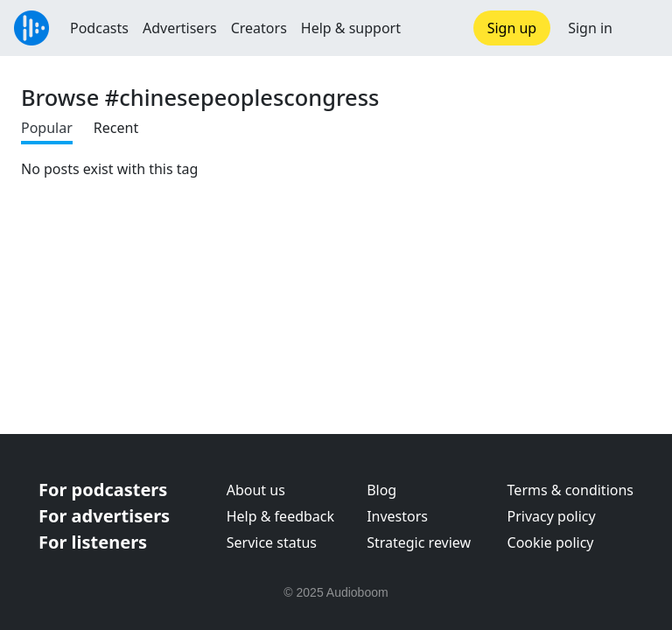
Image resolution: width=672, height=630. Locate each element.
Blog (381, 490)
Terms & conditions (570, 490)
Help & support (351, 28)
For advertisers (104, 516)
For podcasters (103, 490)
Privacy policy (552, 516)
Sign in (590, 28)
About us (256, 490)
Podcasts (99, 28)
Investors (397, 516)
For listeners (93, 542)
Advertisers (180, 28)
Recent (116, 128)
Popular (47, 128)
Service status (272, 542)
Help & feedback (280, 516)
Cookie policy (551, 542)
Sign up (512, 28)
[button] (642, 28)
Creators (259, 28)
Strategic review (419, 542)
